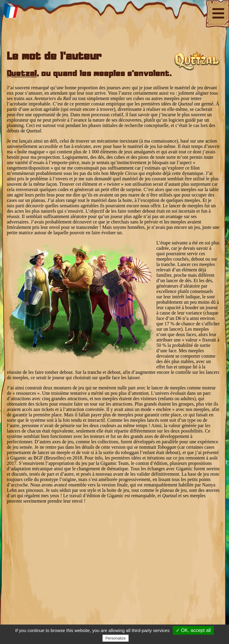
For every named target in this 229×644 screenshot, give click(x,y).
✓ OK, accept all (193, 630)
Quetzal (22, 74)
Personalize (116, 638)
